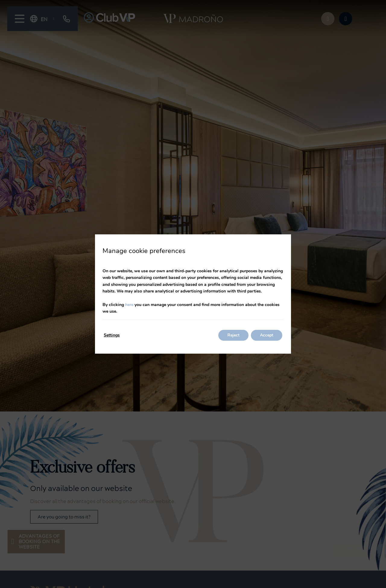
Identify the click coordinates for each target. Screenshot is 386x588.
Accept (267, 335)
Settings (112, 335)
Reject (233, 335)
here (129, 305)
